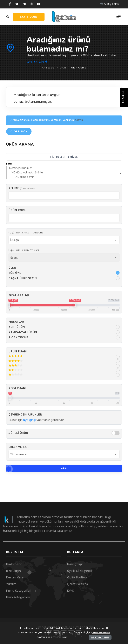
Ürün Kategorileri (18, 597)
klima (30, 188)
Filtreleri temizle (64, 157)
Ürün (63, 68)
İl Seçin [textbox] (15, 240)
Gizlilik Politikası (78, 577)
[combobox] (64, 240)
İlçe (24, 250)
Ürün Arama (79, 68)
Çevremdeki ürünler (25, 415)
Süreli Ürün (18, 433)
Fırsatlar (16, 322)
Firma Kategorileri (19, 591)
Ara (37, 469)
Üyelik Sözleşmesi (80, 571)
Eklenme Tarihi (21, 447)
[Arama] (8, 17)
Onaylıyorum (100, 637)
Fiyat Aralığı (19, 296)
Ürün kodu (18, 210)
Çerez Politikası (78, 584)
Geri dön (19, 131)
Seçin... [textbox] (14, 258)
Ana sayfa (48, 68)
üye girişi (29, 420)
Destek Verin (15, 577)
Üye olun (37, 62)
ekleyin (79, 120)
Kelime (22, 188)
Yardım (11, 584)
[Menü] (119, 17)
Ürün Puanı (18, 352)
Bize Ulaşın (14, 571)
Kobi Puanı (17, 388)
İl (26, 233)
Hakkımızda (14, 564)
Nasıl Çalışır (75, 564)
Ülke (12, 268)
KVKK (71, 591)
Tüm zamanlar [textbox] (19, 454)
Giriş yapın (110, 4)
